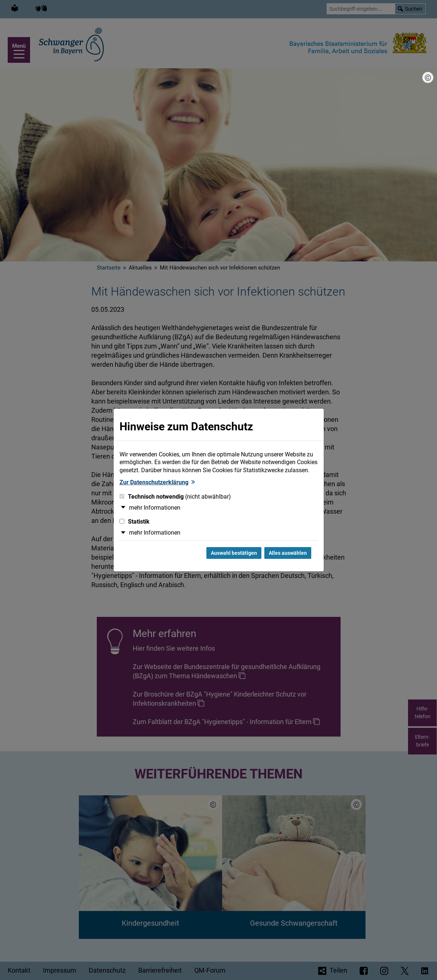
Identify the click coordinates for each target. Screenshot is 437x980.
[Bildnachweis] (428, 77)
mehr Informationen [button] (155, 508)
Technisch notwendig (175, 497)
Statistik (135, 522)
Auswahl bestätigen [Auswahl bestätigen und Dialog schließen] (234, 553)
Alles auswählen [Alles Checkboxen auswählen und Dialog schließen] (288, 553)
